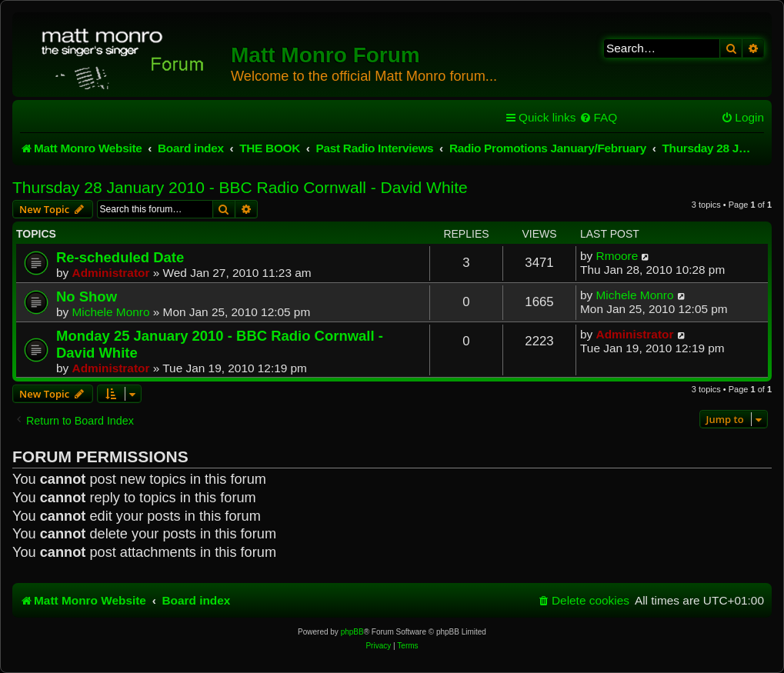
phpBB (352, 632)
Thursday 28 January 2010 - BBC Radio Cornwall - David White (240, 187)
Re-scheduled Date (120, 257)
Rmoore (617, 256)
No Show (87, 297)
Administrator (111, 273)
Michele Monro (111, 312)
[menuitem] (598, 118)
